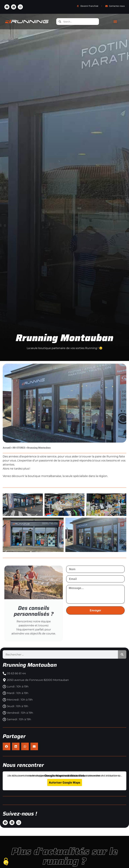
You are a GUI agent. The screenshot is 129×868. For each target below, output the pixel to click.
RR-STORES (19, 448)
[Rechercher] (122, 650)
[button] (115, 22)
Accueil (7, 448)
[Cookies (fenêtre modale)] (6, 862)
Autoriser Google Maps (65, 778)
